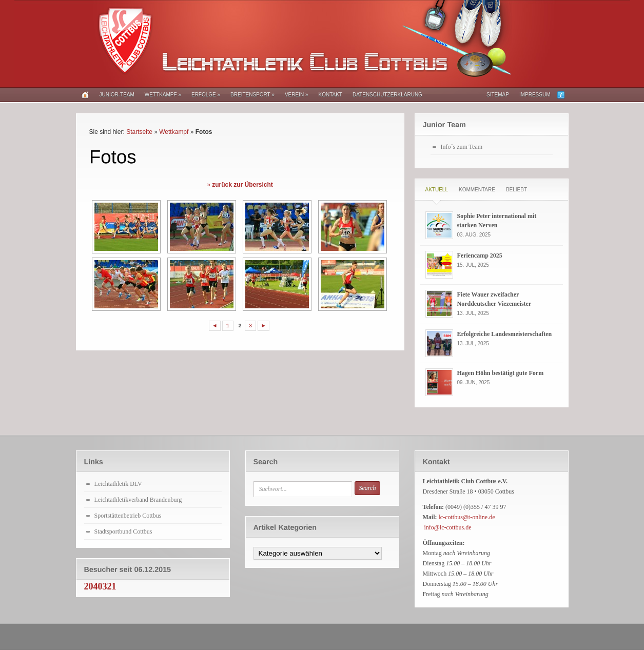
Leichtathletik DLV (118, 484)
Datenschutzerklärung (387, 95)
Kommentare (477, 190)
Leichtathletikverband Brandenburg (138, 500)
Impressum (535, 95)
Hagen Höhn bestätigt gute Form (501, 373)
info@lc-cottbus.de (448, 527)
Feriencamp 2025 (480, 255)
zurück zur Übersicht (242, 185)
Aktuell (437, 190)
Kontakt (330, 95)
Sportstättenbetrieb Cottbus (128, 516)
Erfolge (206, 95)
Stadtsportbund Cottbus (123, 531)
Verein (297, 95)
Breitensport (252, 95)
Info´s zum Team (462, 147)
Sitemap (498, 95)
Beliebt (516, 190)
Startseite (139, 132)
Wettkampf (163, 95)
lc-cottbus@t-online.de (467, 517)
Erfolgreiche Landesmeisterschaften (505, 334)
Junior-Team (117, 95)
